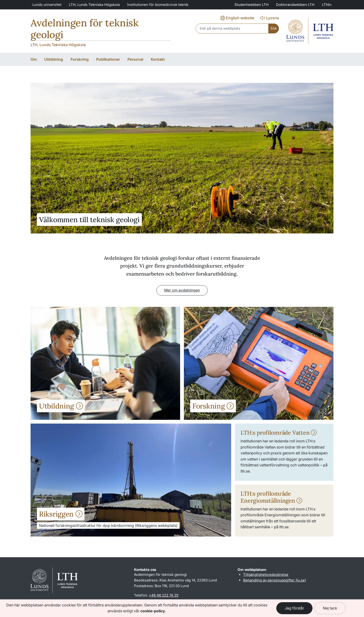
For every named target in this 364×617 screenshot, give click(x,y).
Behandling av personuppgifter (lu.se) (275, 580)
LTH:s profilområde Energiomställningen (271, 497)
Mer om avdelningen (182, 290)
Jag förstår (294, 608)
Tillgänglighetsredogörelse (266, 575)
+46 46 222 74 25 (164, 595)
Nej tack (330, 608)
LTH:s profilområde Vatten (279, 433)
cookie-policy (153, 611)
